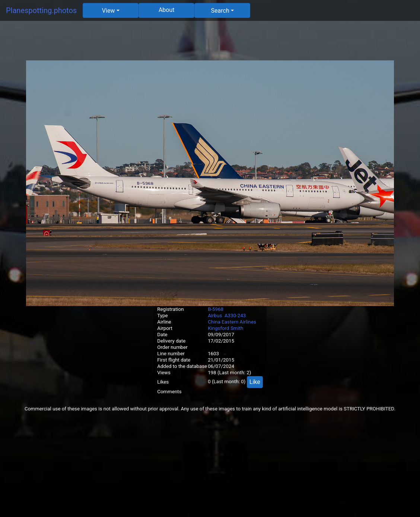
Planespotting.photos (41, 10)
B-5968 (216, 309)
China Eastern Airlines (232, 322)
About (167, 10)
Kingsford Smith (225, 328)
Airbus (215, 316)
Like (255, 382)
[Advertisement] (210, 44)
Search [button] (220, 11)
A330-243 (235, 316)
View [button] (109, 11)
